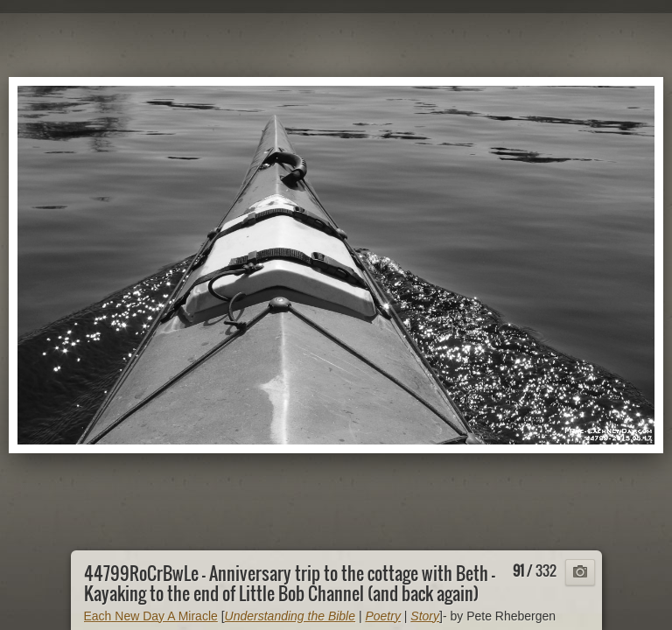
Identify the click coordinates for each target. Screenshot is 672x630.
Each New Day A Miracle (151, 616)
